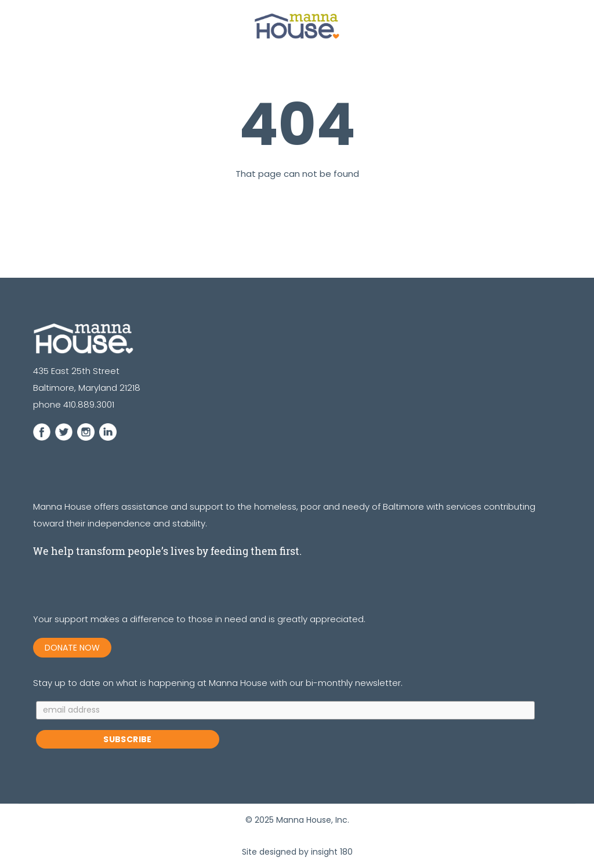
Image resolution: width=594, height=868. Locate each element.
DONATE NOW (72, 648)
